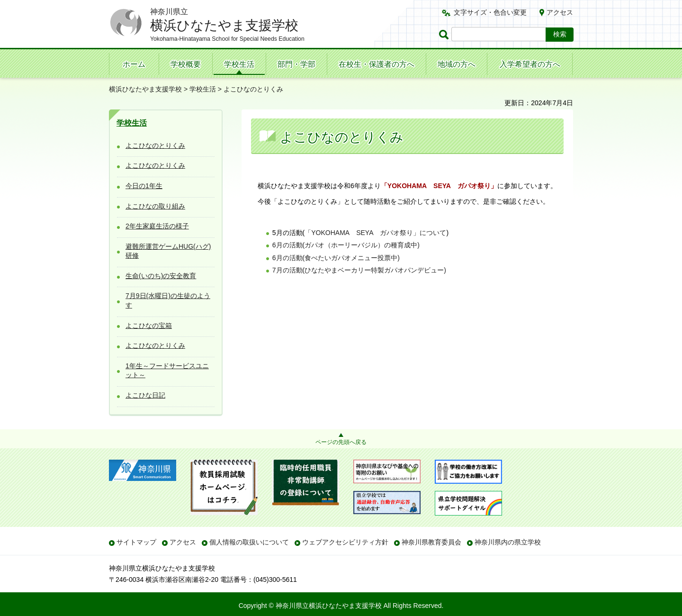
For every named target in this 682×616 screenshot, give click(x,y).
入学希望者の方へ (530, 64)
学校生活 (239, 64)
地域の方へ (457, 64)
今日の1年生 (144, 186)
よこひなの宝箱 (149, 326)
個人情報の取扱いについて (249, 542)
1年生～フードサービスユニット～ (167, 371)
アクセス (560, 12)
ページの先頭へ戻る (341, 442)
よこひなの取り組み (155, 206)
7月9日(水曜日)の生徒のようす (168, 300)
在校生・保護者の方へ (377, 64)
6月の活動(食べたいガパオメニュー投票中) (336, 258)
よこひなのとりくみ (155, 145)
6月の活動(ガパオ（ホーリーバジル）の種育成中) (346, 245)
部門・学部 (296, 64)
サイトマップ (136, 542)
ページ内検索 (445, 34)
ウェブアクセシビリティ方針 (345, 542)
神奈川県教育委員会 (431, 542)
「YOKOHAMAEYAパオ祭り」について (375, 233)
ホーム (134, 64)
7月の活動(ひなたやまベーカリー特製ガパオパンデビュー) (359, 270)
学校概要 (186, 64)
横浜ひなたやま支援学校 (145, 89)
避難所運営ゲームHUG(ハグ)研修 (168, 251)
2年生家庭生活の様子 (157, 226)
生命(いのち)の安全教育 (161, 276)
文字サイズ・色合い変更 (490, 12)
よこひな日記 (145, 395)
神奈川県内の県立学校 (508, 542)
